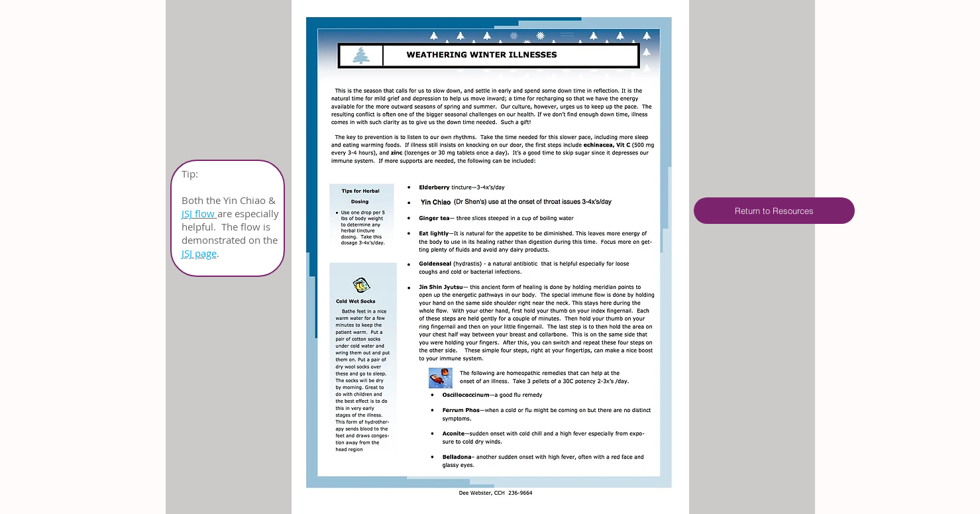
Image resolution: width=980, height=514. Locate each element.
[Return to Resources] (774, 211)
